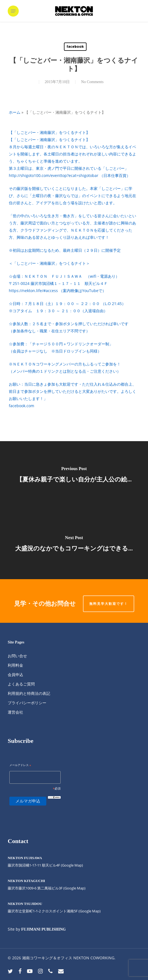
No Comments (92, 82)
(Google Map (71, 865)
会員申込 (15, 675)
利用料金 (15, 665)
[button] (13, 11)
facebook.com (21, 406)
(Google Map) (74, 888)
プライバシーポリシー (27, 703)
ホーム (15, 112)
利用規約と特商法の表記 (29, 693)
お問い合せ (17, 656)
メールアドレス (20, 765)
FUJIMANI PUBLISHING (43, 929)
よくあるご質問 (21, 684)
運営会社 (15, 712)
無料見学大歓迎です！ (109, 604)
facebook (75, 47)
